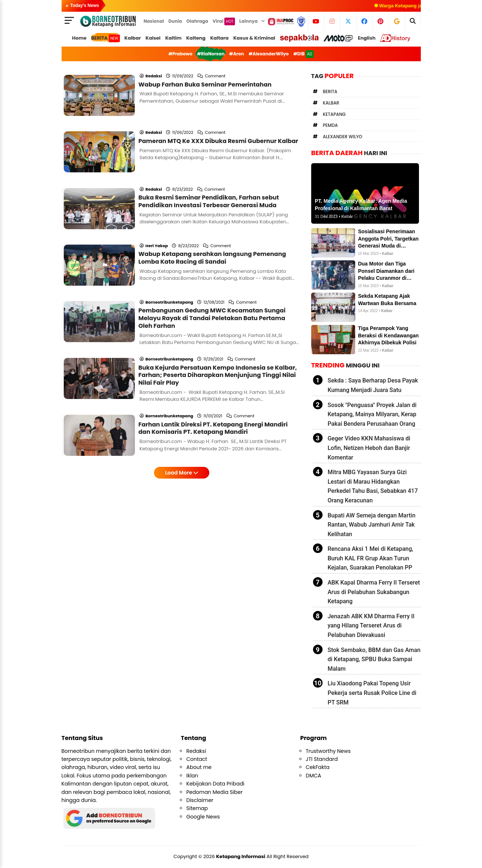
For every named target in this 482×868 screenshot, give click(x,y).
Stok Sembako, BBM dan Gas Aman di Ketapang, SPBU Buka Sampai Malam (374, 659)
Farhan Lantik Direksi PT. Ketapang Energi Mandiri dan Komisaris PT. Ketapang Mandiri (213, 359)
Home (79, 38)
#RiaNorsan (211, 54)
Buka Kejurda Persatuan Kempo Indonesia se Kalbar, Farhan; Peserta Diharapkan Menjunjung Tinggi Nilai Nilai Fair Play (218, 315)
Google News (203, 817)
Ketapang (334, 114)
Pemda (330, 125)
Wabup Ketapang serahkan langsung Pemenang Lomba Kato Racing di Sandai (212, 218)
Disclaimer (200, 800)
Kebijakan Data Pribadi (215, 784)
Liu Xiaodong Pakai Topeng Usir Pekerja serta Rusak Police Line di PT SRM (372, 693)
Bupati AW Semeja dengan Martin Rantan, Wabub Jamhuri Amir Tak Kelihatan (372, 525)
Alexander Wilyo (343, 137)
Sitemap (197, 808)
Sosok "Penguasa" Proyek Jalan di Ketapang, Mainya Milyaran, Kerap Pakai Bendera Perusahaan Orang (372, 414)
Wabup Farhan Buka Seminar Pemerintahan (205, 75)
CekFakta (318, 767)
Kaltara (219, 38)
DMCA (313, 776)
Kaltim (174, 38)
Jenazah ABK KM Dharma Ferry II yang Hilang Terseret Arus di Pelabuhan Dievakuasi (371, 626)
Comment (216, 66)
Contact (197, 759)
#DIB (303, 54)
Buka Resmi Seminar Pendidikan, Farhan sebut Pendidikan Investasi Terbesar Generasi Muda (209, 172)
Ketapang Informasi (241, 856)
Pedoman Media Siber (214, 792)
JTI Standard (322, 759)
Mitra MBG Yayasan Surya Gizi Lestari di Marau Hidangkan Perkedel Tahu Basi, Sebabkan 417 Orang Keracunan (373, 486)
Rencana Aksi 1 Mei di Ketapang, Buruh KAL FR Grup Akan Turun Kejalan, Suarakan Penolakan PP (371, 558)
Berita (330, 91)
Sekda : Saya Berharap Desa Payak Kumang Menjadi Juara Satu (373, 385)
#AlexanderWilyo (269, 54)
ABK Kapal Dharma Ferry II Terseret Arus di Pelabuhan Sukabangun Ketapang (374, 592)
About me (199, 767)
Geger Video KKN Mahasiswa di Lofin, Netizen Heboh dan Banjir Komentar (369, 448)
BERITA (106, 38)
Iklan (192, 776)
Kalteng (196, 38)
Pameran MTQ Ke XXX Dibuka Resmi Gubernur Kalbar (218, 121)
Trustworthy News (328, 751)
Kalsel (153, 38)
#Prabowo (180, 54)
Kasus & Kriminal (254, 38)
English (367, 38)
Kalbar (133, 38)
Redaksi (196, 751)
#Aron (237, 54)
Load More (182, 403)
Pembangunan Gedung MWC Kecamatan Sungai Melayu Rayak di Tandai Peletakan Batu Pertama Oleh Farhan (212, 268)
